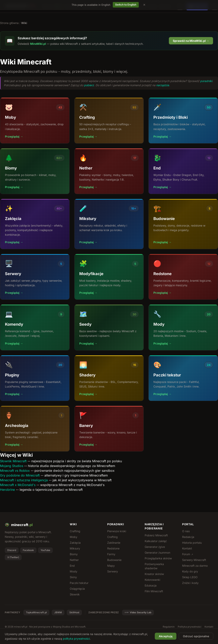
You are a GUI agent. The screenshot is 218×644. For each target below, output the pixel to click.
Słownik (75, 594)
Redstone (113, 548)
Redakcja (188, 537)
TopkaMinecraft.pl (36, 612)
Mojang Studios (12, 466)
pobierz (89, 85)
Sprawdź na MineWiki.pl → (191, 41)
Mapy (111, 566)
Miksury (75, 548)
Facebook (28, 550)
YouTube (45, 550)
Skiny (73, 577)
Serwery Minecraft (194, 560)
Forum (188, 554)
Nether (74, 560)
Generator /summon (157, 553)
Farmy (111, 554)
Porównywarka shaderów (154, 566)
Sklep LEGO (190, 577)
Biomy (74, 554)
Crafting (75, 531)
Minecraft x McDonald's (18, 485)
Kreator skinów (154, 574)
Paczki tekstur (79, 583)
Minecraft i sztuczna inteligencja (24, 480)
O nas (186, 531)
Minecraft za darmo (195, 566)
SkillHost (74, 612)
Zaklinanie (114, 543)
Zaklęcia (75, 543)
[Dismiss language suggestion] (144, 5)
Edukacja (151, 585)
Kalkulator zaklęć (156, 541)
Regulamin (169, 627)
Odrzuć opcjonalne (196, 636)
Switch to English (126, 5)
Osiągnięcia (77, 589)
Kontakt (187, 548)
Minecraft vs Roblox (15, 471)
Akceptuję (166, 636)
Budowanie (114, 560)
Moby (74, 537)
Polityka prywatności (190, 627)
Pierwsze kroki (117, 531)
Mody (74, 571)
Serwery (113, 571)
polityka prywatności (76, 639)
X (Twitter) (13, 557)
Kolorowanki (152, 580)
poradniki (206, 81)
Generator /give (155, 547)
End (72, 566)
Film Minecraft (154, 591)
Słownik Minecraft (13, 461)
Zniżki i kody (190, 583)
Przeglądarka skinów (158, 558)
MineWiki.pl (38, 44)
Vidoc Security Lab (138, 612)
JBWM (58, 612)
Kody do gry (190, 571)
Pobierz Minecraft (156, 535)
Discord (12, 550)
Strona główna (9, 23)
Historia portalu (192, 543)
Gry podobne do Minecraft (20, 475)
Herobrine (7, 490)
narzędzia (163, 85)
